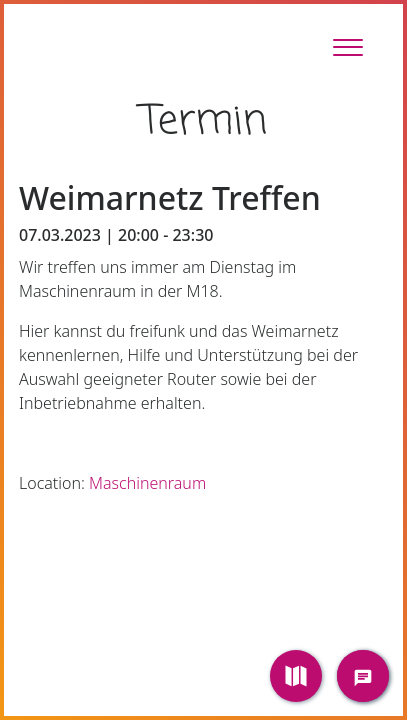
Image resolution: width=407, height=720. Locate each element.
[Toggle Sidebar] (348, 47)
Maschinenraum (147, 483)
